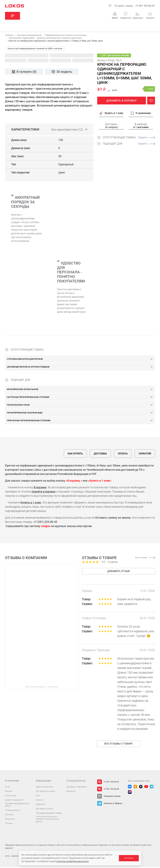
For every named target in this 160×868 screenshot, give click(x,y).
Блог (38, 796)
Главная (9, 36)
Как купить (75, 455)
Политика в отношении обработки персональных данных (48, 820)
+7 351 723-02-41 (145, 6)
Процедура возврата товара (49, 814)
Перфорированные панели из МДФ (25, 414)
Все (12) (69, 130)
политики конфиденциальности (72, 861)
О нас (8, 788)
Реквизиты (10, 820)
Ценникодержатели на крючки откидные (28, 368)
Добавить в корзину (122, 102)
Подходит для (129, 145)
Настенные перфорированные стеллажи (28, 398)
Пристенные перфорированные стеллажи (29, 422)
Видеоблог (41, 805)
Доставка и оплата (44, 810)
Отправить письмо (112, 797)
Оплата (123, 455)
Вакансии (71, 792)
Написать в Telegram (113, 804)
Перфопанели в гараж (18, 406)
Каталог (9, 792)
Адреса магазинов (44, 788)
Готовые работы (13, 811)
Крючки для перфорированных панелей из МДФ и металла (35, 49)
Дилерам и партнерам (77, 788)
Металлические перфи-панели (22, 390)
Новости (40, 801)
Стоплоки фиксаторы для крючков (25, 360)
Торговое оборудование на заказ (17, 806)
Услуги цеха (10, 796)
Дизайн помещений (14, 801)
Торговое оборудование (29, 36)
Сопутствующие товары (129, 138)
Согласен (129, 858)
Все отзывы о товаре (119, 745)
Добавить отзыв (119, 572)
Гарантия (145, 455)
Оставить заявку (124, 6)
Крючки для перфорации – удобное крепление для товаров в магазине (45, 39)
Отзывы (9, 824)
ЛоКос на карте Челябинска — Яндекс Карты (41, 688)
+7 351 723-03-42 (111, 790)
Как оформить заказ (45, 792)
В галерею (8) (24, 73)
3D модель (62, 73)
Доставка (100, 455)
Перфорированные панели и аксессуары (66, 36)
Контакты (10, 815)
